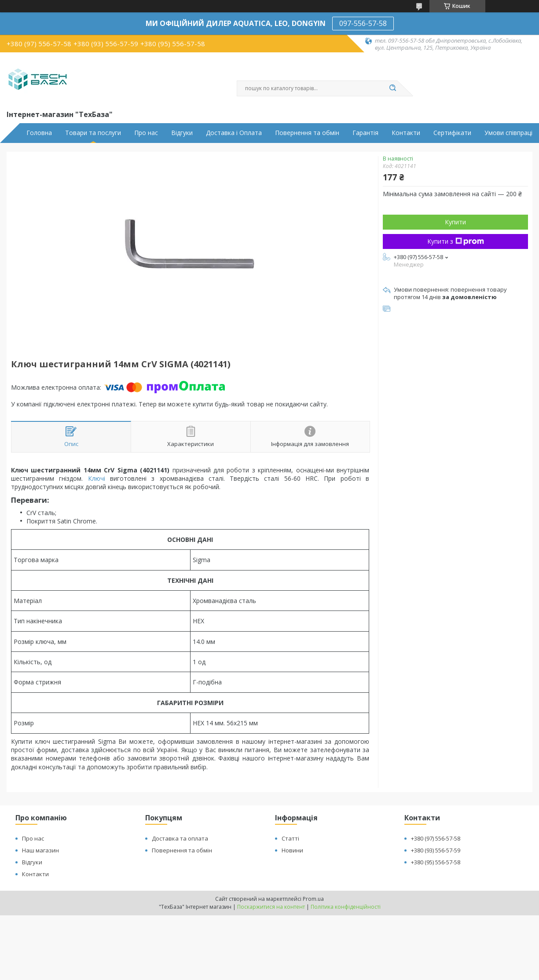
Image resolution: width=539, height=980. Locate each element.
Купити (455, 222)
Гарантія (365, 133)
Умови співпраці (508, 133)
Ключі (97, 478)
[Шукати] (393, 88)
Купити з (456, 241)
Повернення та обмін (307, 133)
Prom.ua (313, 899)
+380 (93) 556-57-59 (436, 850)
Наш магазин (40, 850)
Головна (39, 133)
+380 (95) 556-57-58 (436, 862)
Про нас (146, 133)
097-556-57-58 (363, 23)
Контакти (406, 133)
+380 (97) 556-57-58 (436, 838)
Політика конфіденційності (346, 907)
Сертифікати (452, 133)
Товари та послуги (93, 133)
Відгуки (182, 133)
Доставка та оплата (180, 838)
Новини (292, 850)
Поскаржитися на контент (271, 907)
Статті (290, 838)
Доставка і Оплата (234, 133)
